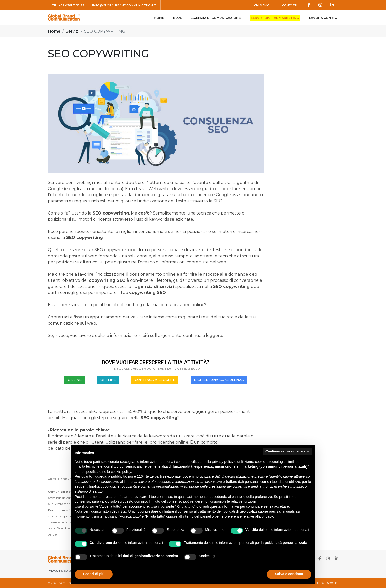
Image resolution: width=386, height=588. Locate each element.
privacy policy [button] (223, 462)
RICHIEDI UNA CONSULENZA (219, 380)
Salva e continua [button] (289, 574)
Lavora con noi (324, 18)
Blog (178, 18)
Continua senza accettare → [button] (288, 451)
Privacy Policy (58, 571)
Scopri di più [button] (94, 574)
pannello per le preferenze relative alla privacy (237, 516)
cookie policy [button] (121, 472)
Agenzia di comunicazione (216, 18)
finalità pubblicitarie (104, 486)
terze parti (154, 476)
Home (159, 18)
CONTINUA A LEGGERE (155, 380)
